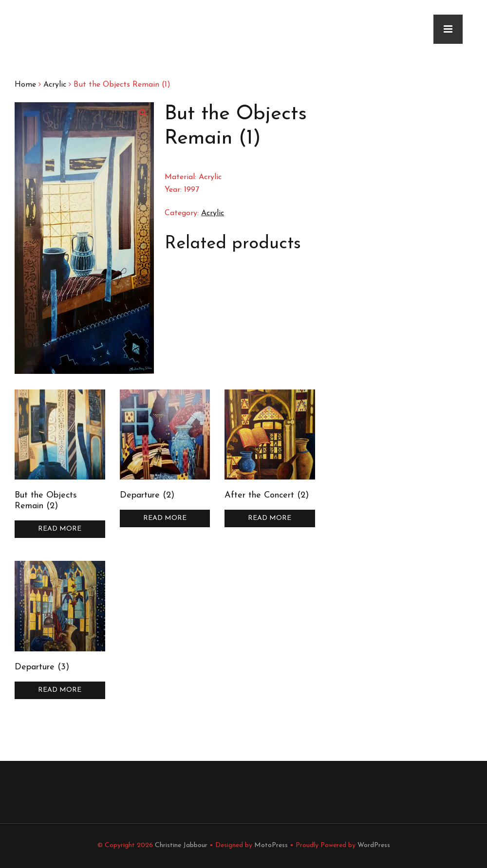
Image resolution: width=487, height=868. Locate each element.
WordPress (374, 845)
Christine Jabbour (181, 845)
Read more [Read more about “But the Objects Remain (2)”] (60, 529)
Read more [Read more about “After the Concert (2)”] (270, 518)
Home (25, 85)
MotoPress (271, 845)
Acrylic (55, 85)
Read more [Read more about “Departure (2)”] (165, 518)
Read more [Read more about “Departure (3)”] (60, 690)
